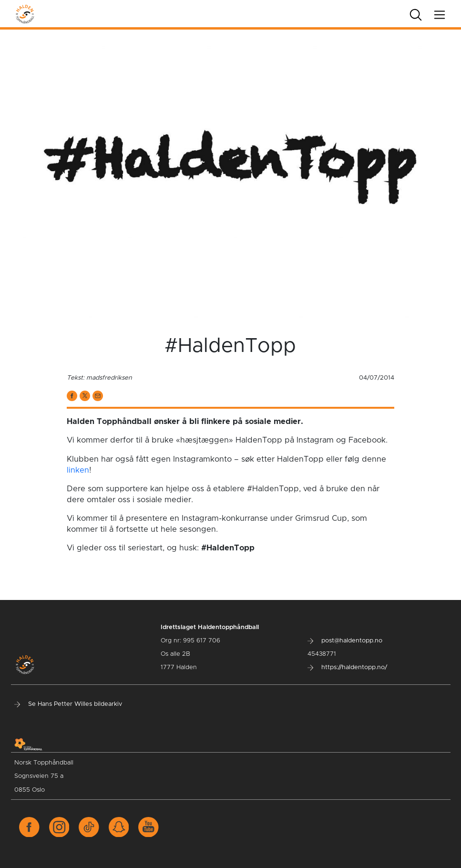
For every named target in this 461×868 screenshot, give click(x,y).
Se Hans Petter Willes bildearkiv (68, 704)
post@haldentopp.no (345, 641)
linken (78, 470)
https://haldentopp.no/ (347, 667)
